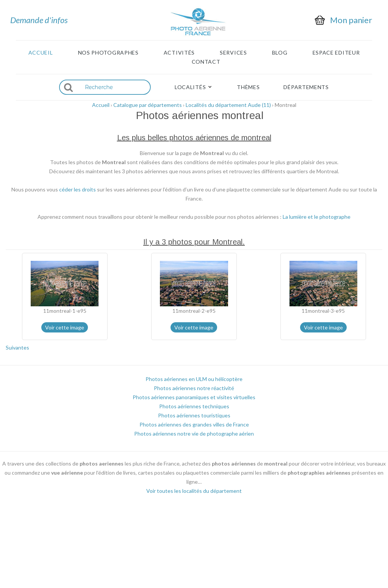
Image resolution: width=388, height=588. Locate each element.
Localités (190, 87)
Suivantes (17, 347)
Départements (306, 87)
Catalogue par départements (148, 105)
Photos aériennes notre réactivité (194, 388)
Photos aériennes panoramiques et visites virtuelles (194, 397)
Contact (206, 62)
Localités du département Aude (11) (228, 105)
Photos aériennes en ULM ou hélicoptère (194, 379)
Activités (179, 53)
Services (233, 53)
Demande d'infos (39, 20)
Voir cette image (65, 327)
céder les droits (77, 189)
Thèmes (248, 87)
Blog (280, 53)
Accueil (41, 53)
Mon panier (351, 20)
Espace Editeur (336, 53)
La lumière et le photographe (317, 217)
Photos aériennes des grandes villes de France (194, 424)
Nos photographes (108, 53)
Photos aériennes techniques (194, 406)
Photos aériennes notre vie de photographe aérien (194, 434)
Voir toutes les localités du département (194, 491)
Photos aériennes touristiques (194, 415)
